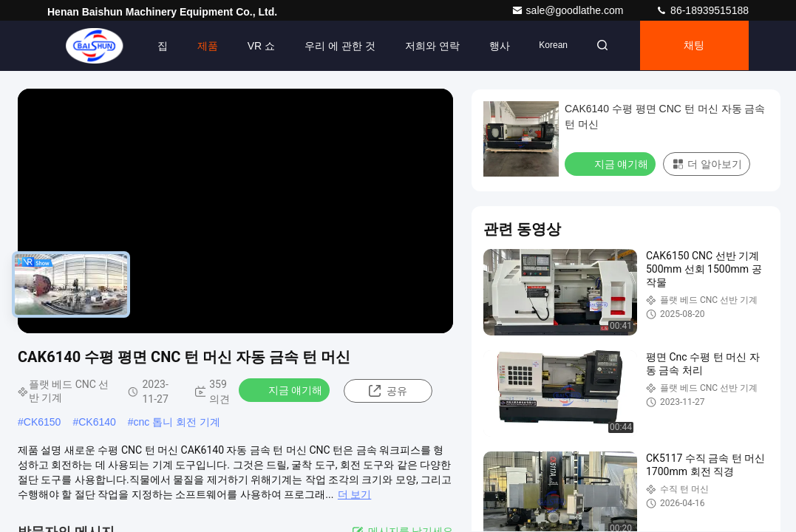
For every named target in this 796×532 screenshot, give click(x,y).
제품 (203, 46)
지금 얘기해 (286, 389)
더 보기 (354, 494)
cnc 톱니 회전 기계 (177, 422)
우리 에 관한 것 (336, 46)
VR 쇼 (256, 46)
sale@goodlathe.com (569, 10)
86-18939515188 (702, 10)
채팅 (693, 46)
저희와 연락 (427, 46)
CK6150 (42, 422)
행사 (494, 46)
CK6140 (97, 422)
